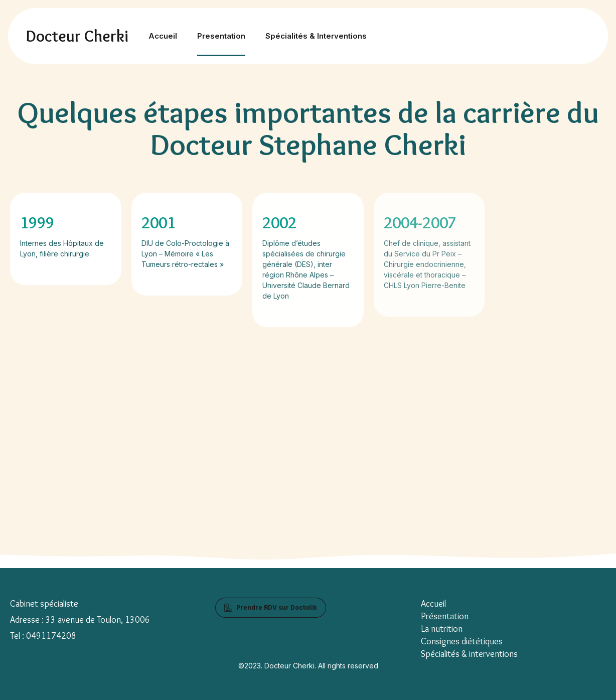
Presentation (221, 36)
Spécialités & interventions (469, 654)
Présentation (445, 616)
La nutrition (442, 629)
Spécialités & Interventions (316, 36)
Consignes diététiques (462, 641)
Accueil (163, 36)
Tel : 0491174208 (43, 636)
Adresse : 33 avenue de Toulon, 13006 (80, 620)
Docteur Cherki (77, 36)
